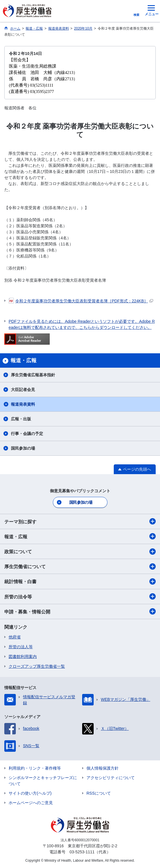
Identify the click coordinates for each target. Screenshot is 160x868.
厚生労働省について (80, 566)
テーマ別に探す (80, 521)
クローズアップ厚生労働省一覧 (37, 666)
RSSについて (99, 793)
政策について (80, 552)
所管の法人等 (21, 647)
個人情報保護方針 (103, 768)
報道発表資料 (23, 404)
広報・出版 (21, 419)
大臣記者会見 (23, 390)
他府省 (15, 637)
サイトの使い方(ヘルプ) (30, 793)
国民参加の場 (23, 448)
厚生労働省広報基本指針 (33, 375)
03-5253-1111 (82, 852)
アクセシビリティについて (111, 778)
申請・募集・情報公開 (80, 611)
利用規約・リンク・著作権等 (35, 768)
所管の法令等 (80, 596)
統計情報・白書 (80, 581)
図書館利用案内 (23, 657)
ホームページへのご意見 (31, 803)
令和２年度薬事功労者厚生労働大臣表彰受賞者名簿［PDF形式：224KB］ (81, 301)
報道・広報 (80, 536)
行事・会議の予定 (27, 434)
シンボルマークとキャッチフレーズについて (43, 781)
